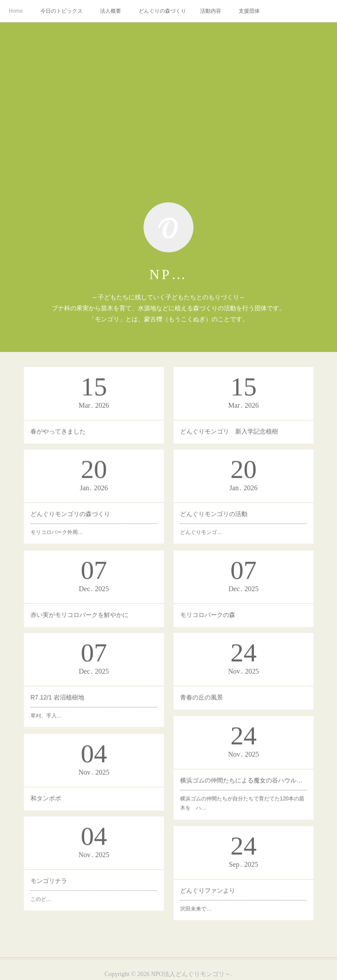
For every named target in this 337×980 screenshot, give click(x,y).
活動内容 (211, 11)
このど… (86, 872)
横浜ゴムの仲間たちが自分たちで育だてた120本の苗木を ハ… (242, 775)
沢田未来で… (236, 882)
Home (16, 11)
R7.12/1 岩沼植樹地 (89, 684)
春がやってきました (89, 409)
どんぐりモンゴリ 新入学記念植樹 (241, 409)
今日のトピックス (61, 11)
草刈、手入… (87, 686)
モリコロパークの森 (238, 593)
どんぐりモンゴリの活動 (238, 500)
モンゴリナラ (88, 869)
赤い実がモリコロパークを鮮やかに (92, 593)
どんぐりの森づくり (162, 11)
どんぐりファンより (238, 879)
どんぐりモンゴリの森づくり (91, 499)
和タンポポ (87, 778)
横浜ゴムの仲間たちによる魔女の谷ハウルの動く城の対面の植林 (242, 772)
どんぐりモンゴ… (237, 503)
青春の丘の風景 (237, 677)
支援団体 (249, 11)
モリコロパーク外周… (89, 502)
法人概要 (111, 11)
